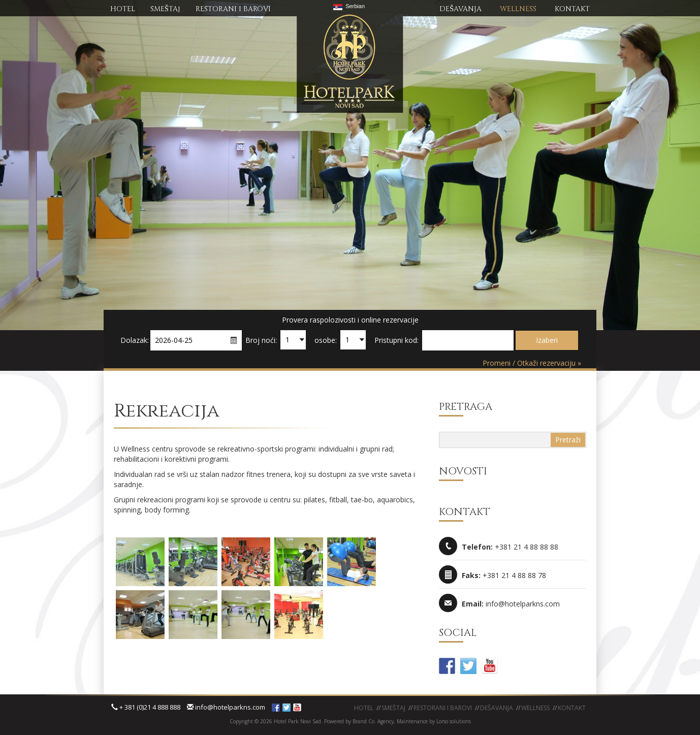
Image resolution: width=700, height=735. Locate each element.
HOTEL (123, 9)
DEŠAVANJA (460, 9)
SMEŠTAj (165, 9)
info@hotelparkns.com (226, 707)
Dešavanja (497, 708)
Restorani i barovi (443, 708)
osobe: (326, 340)
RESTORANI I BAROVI (233, 9)
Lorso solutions (454, 721)
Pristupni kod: (396, 340)
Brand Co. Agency (372, 721)
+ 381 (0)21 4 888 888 (146, 707)
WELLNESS (518, 9)
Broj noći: (261, 340)
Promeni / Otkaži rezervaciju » (532, 363)
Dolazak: (135, 340)
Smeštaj (393, 708)
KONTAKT (572, 9)
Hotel (364, 708)
